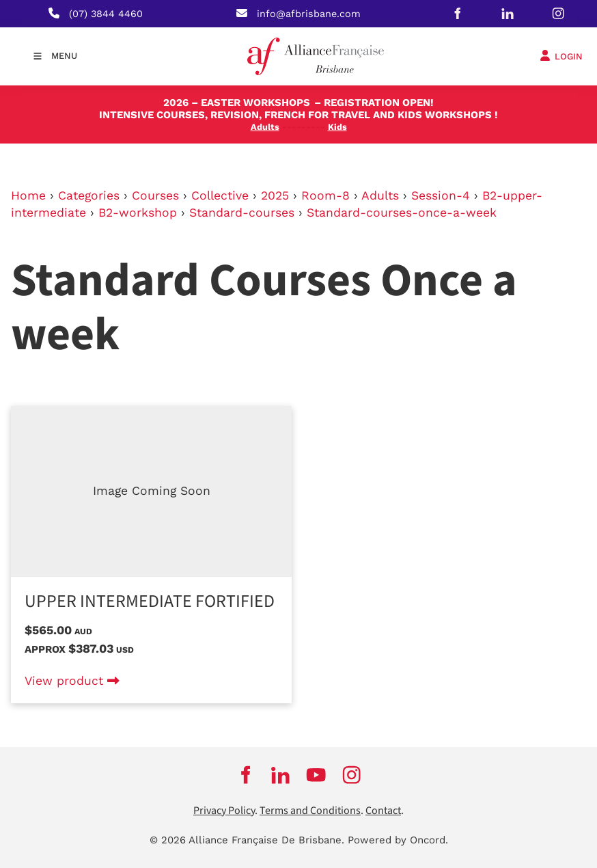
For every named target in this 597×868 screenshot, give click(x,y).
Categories (89, 195)
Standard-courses (242, 213)
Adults (380, 195)
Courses (155, 195)
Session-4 (441, 195)
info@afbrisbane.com (309, 14)
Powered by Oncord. (398, 840)
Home (28, 195)
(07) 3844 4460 (106, 14)
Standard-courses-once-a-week (402, 213)
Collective (220, 195)
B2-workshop (138, 213)
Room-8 (325, 195)
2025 (275, 195)
